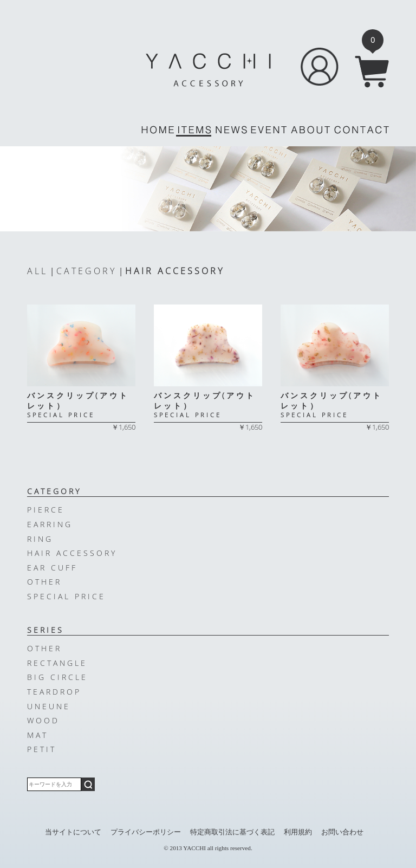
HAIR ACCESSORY (175, 271)
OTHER (44, 582)
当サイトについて (73, 832)
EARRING (50, 524)
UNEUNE (49, 706)
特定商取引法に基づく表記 (232, 832)
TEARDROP (54, 692)
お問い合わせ (342, 832)
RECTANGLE (57, 663)
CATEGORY (86, 271)
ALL (37, 271)
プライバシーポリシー (146, 832)
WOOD (43, 720)
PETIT (42, 749)
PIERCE (46, 510)
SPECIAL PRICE (66, 596)
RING (40, 539)
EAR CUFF (52, 568)
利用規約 (298, 832)
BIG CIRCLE (57, 677)
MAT (38, 735)
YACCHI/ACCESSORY (208, 70)
